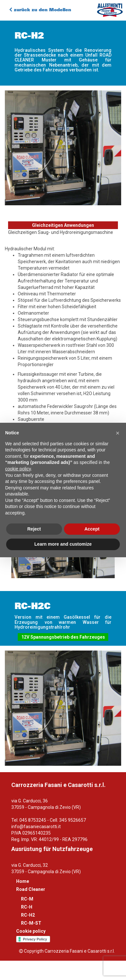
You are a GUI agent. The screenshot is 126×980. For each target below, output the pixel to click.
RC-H (27, 907)
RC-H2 (28, 915)
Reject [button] (34, 529)
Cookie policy (31, 931)
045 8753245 (33, 820)
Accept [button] (92, 529)
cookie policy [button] (18, 469)
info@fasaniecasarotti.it (36, 827)
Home (23, 881)
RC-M (27, 899)
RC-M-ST (31, 923)
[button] (118, 433)
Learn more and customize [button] (63, 544)
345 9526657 (73, 820)
